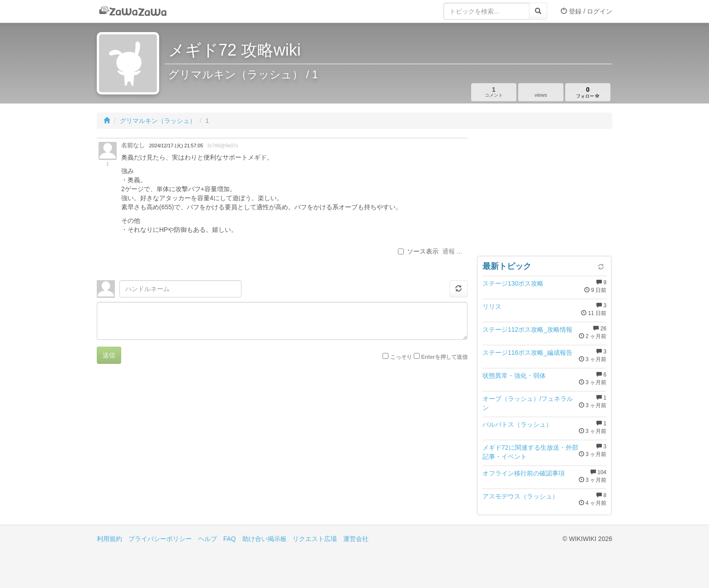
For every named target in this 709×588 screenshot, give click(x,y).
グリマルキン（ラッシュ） (158, 121)
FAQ (230, 539)
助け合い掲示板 (265, 539)
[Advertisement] (544, 194)
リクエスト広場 (315, 539)
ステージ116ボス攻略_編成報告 (527, 353)
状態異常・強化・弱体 (514, 376)
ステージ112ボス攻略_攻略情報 (527, 329)
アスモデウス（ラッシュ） (520, 496)
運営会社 (356, 539)
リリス (492, 306)
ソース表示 (418, 251)
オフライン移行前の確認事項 (524, 473)
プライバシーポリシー (160, 539)
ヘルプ (208, 539)
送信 (109, 355)
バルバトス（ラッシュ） (517, 424)
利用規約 (109, 539)
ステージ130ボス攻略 (513, 283)
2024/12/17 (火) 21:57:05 (176, 146)
